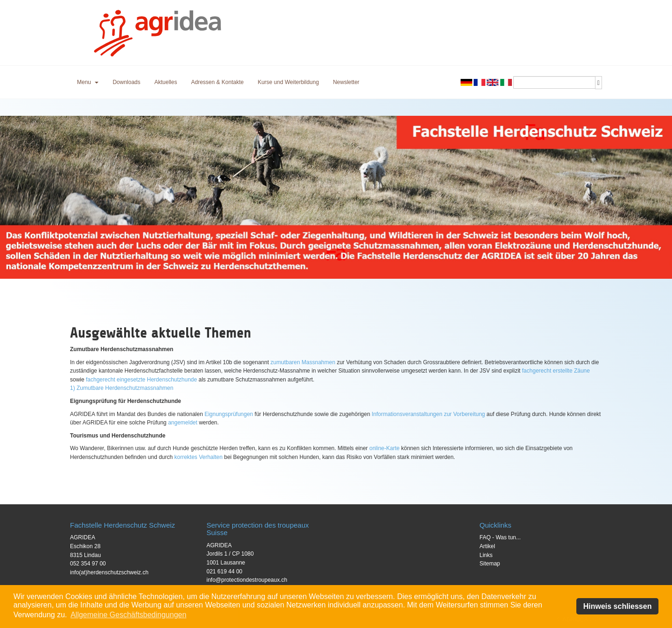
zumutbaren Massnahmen (303, 362)
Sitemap (490, 564)
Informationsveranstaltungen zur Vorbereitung (428, 414)
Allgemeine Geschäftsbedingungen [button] (128, 615)
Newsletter (346, 82)
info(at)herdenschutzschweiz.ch (109, 572)
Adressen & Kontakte (217, 82)
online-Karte (384, 448)
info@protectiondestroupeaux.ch (247, 580)
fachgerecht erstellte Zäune (556, 371)
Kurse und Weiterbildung (288, 82)
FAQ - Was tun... (500, 537)
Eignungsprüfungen (229, 414)
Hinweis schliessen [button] (618, 606)
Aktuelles (166, 82)
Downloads (126, 82)
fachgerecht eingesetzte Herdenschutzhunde (141, 380)
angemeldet (183, 423)
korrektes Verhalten (199, 457)
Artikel (487, 546)
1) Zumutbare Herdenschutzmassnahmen (122, 388)
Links (486, 555)
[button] (88, 82)
